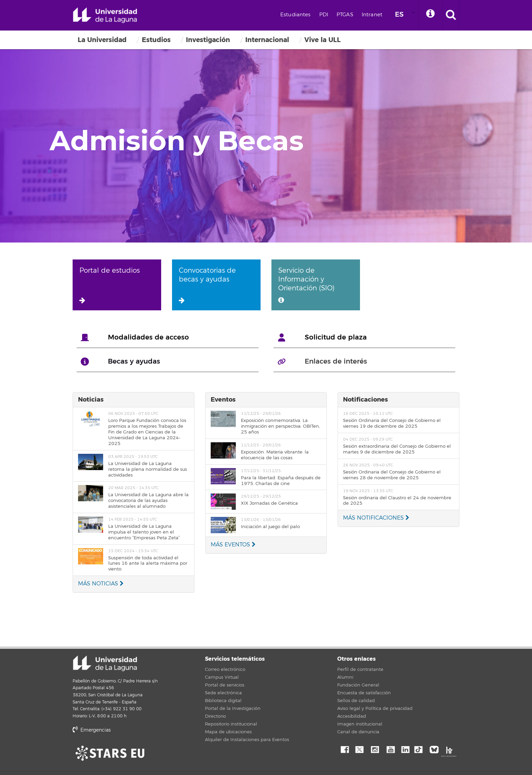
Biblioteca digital (223, 701)
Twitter (359, 749)
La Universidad (102, 40)
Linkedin (405, 749)
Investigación (208, 40)
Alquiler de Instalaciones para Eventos (247, 740)
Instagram (375, 749)
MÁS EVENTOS (233, 545)
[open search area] (451, 15)
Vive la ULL (322, 40)
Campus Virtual (222, 677)
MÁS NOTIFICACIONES (376, 518)
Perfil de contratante (360, 670)
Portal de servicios (225, 685)
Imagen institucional (360, 724)
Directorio (215, 716)
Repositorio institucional (231, 724)
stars (123, 753)
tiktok (420, 749)
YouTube (390, 749)
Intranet (372, 15)
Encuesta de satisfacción (364, 693)
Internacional (267, 40)
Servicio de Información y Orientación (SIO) (306, 285)
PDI (324, 15)
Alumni (345, 677)
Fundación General (358, 685)
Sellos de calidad (356, 701)
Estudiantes (296, 15)
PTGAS (345, 15)
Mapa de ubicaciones (228, 732)
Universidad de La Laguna (105, 15)
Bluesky (436, 749)
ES (399, 14)
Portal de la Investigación (233, 709)
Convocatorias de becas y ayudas (207, 285)
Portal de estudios (110, 285)
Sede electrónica (223, 693)
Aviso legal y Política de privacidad (375, 709)
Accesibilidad (352, 716)
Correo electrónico (225, 670)
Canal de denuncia (358, 732)
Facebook (344, 749)
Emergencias (92, 730)
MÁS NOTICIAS (101, 584)
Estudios (156, 40)
